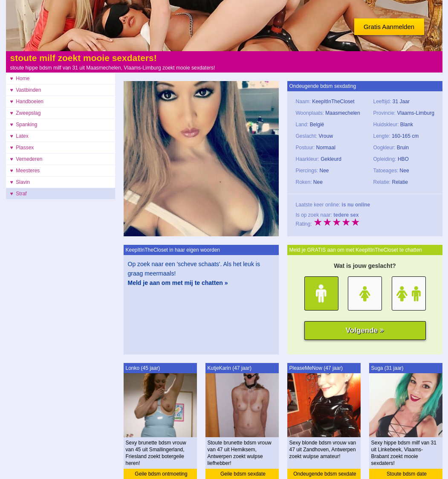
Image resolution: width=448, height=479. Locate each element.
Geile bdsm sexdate (243, 474)
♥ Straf (19, 194)
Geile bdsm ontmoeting (161, 474)
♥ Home (20, 78)
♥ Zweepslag (26, 113)
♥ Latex (19, 136)
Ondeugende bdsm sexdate (325, 474)
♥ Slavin (20, 182)
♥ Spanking (24, 125)
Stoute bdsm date (407, 474)
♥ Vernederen (26, 159)
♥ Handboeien (27, 102)
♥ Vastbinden (26, 90)
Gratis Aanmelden (389, 27)
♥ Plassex (22, 148)
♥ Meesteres (25, 171)
